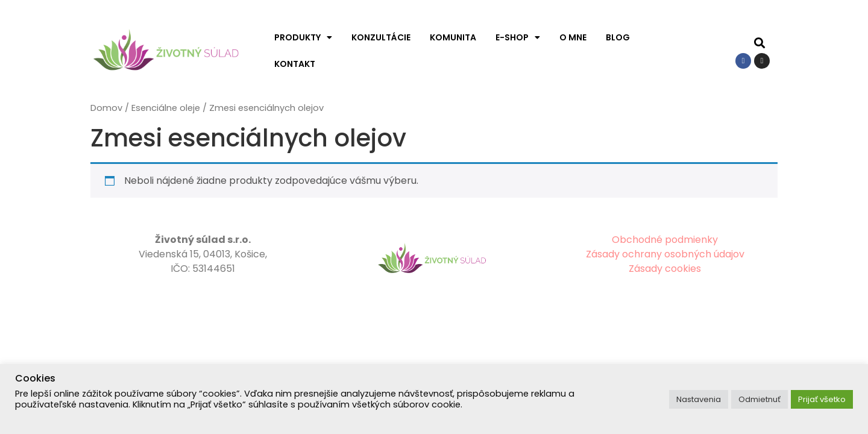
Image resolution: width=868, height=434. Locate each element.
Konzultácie (381, 37)
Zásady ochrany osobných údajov (665, 254)
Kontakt (295, 64)
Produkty (303, 37)
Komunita (453, 37)
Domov (106, 108)
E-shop (518, 37)
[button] (760, 43)
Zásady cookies (665, 269)
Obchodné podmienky (665, 240)
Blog (618, 37)
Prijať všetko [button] (822, 399)
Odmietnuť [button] (759, 399)
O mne (573, 37)
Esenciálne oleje (166, 108)
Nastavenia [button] (699, 399)
